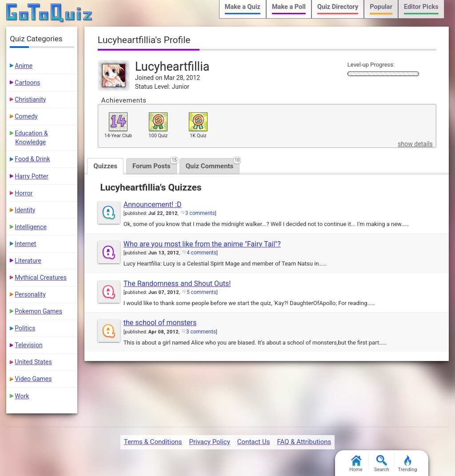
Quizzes (105, 166)
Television (28, 345)
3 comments (200, 213)
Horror (24, 193)
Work (22, 396)
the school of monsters (160, 323)
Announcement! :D (153, 204)
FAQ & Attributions (304, 442)
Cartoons (27, 83)
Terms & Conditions (153, 442)
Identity (25, 210)
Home (356, 464)
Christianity (30, 99)
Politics (25, 328)
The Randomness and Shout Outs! (177, 284)
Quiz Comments (213, 164)
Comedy (26, 116)
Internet (25, 244)
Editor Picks (421, 7)
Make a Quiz (243, 7)
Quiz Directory (338, 7)
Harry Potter (31, 176)
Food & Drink (32, 159)
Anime (24, 66)
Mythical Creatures (41, 278)
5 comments (202, 292)
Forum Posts (155, 164)
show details (415, 144)
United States (33, 362)
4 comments (202, 253)
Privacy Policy (209, 442)
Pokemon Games (38, 311)
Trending (408, 464)
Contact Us (254, 442)
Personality (30, 294)
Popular (381, 7)
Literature (28, 261)
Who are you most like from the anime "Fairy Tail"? (202, 244)
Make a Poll (289, 7)
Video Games (33, 379)
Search (382, 464)
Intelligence (31, 227)
